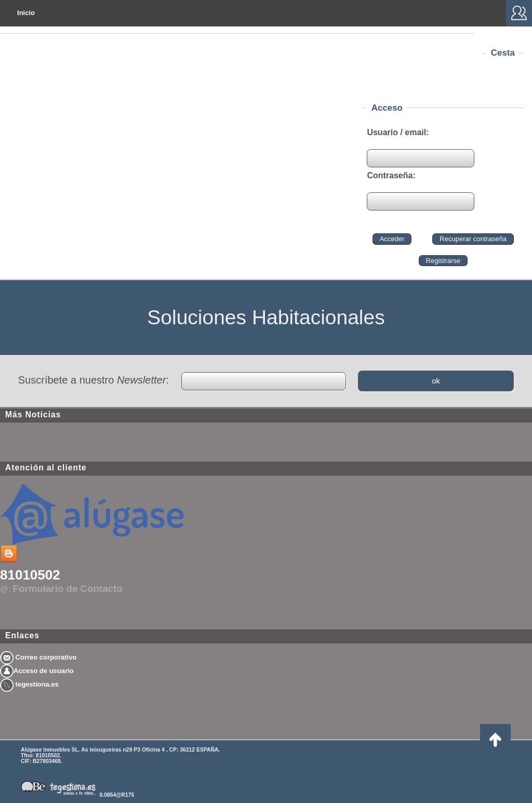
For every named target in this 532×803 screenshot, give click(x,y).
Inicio (26, 13)
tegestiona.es (29, 684)
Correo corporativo (38, 657)
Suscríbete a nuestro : (94, 380)
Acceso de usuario (37, 671)
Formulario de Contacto (68, 589)
